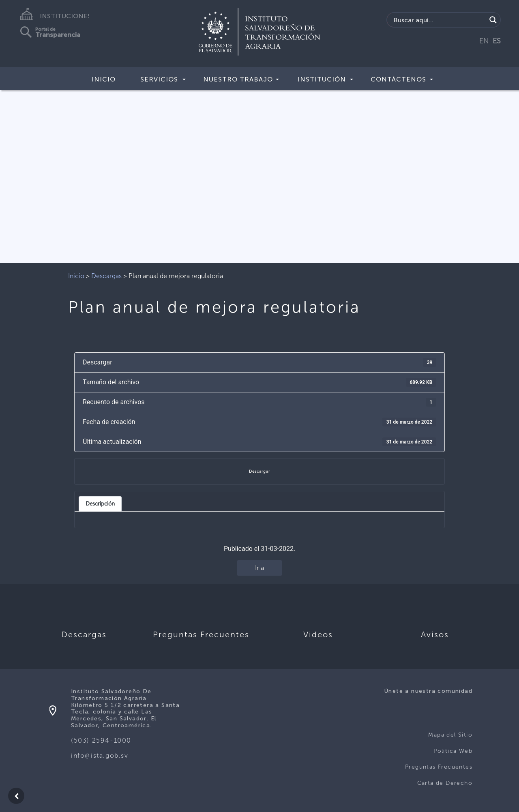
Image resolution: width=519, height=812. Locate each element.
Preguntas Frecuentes (439, 767)
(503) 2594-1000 (101, 740)
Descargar (259, 471)
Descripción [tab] (100, 503)
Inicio (104, 79)
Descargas (106, 276)
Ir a (259, 568)
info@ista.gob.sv (100, 755)
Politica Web (453, 751)
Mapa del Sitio (450, 735)
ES (497, 41)
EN (484, 41)
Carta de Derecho (445, 783)
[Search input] (439, 20)
